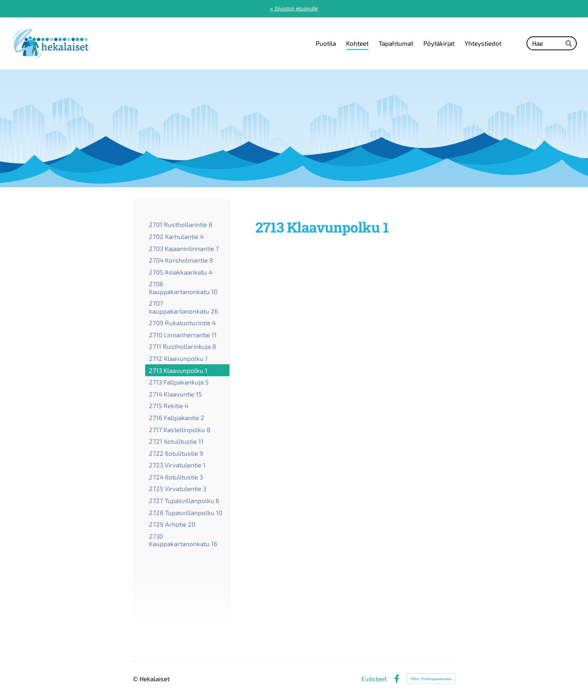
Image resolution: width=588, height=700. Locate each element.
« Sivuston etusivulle (294, 9)
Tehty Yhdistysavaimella (431, 679)
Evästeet (374, 679)
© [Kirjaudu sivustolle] (136, 679)
